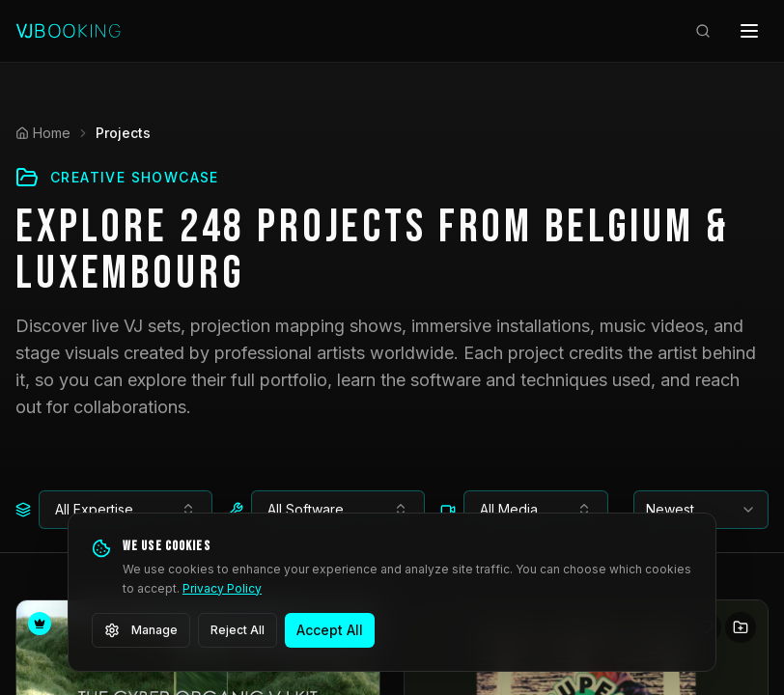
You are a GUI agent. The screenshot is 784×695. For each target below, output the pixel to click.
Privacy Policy (222, 588)
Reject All (238, 630)
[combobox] (126, 510)
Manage (141, 630)
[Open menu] (749, 31)
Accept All (330, 630)
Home (43, 133)
